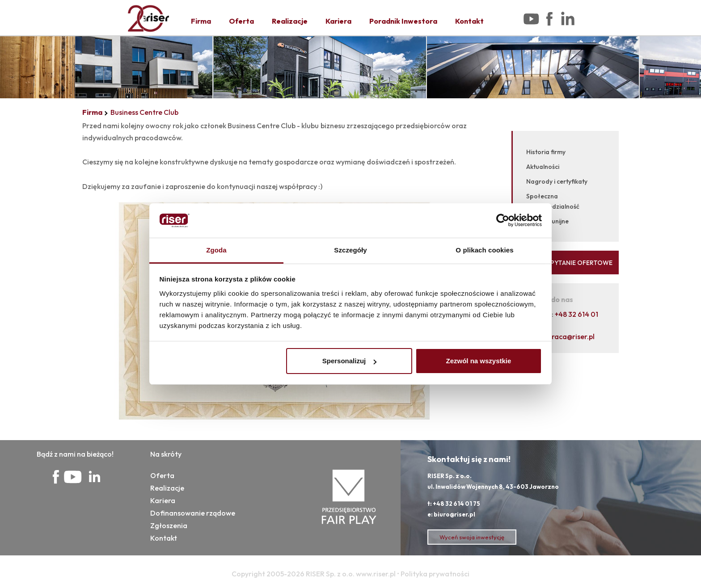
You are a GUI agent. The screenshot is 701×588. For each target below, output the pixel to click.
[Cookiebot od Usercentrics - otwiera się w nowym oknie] (503, 221)
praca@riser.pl (571, 336)
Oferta (241, 21)
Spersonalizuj (350, 361)
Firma (201, 21)
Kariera (338, 21)
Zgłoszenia (169, 525)
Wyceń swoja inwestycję (472, 537)
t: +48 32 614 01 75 (454, 504)
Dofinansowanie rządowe (193, 513)
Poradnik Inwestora (403, 21)
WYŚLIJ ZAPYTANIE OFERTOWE (566, 263)
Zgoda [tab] (216, 250)
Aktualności (543, 167)
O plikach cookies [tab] (484, 250)
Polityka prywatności (435, 574)
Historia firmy (546, 152)
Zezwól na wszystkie (478, 361)
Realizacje (290, 21)
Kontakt (469, 21)
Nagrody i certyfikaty (557, 181)
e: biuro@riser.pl (451, 514)
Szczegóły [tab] (350, 250)
